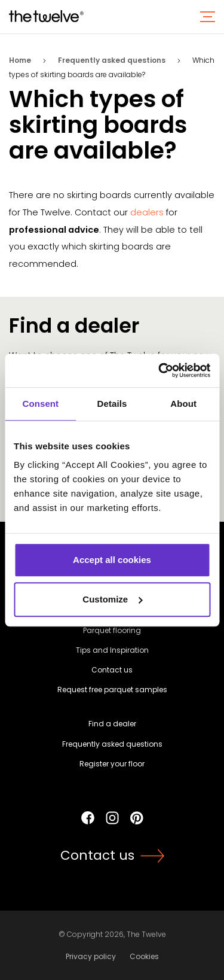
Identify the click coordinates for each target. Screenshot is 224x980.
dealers (147, 212)
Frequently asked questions (112, 60)
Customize (112, 599)
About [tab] (183, 404)
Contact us (112, 670)
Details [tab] (112, 404)
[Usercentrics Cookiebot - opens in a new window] (159, 370)
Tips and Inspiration (112, 650)
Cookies (144, 956)
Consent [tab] (40, 404)
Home (20, 60)
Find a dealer (112, 724)
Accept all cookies (112, 560)
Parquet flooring (112, 630)
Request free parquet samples (112, 690)
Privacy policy (91, 956)
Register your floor (112, 764)
